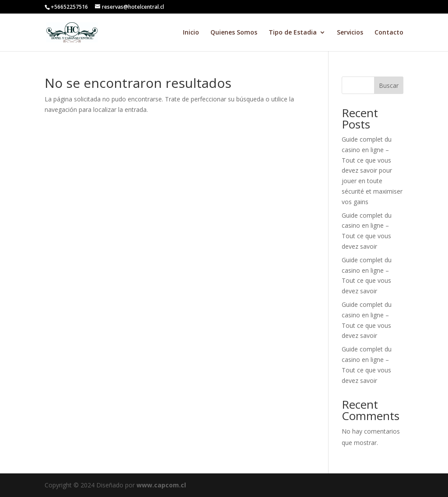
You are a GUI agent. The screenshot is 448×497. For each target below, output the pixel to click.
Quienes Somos (234, 33)
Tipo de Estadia (293, 33)
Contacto (389, 33)
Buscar (389, 85)
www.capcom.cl (161, 485)
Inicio (191, 33)
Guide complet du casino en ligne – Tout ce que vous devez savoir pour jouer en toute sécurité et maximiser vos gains (372, 170)
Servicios (350, 33)
